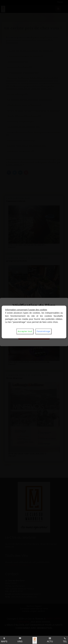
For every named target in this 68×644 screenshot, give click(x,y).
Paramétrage (44, 331)
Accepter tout (25, 331)
